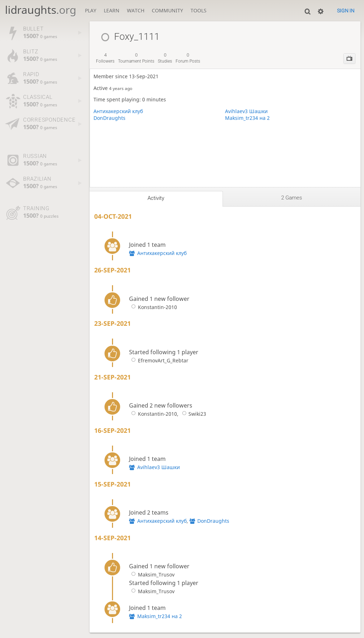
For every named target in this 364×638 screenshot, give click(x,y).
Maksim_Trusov (152, 575)
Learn (112, 10)
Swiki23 (193, 414)
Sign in (346, 11)
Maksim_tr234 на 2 (247, 118)
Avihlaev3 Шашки (246, 111)
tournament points (136, 58)
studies (165, 58)
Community (167, 10)
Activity (156, 198)
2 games (292, 198)
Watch (136, 10)
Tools (199, 10)
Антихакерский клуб (118, 111)
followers (105, 58)
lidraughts (41, 10)
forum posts (188, 58)
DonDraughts (109, 118)
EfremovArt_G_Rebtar (159, 360)
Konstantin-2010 (153, 307)
